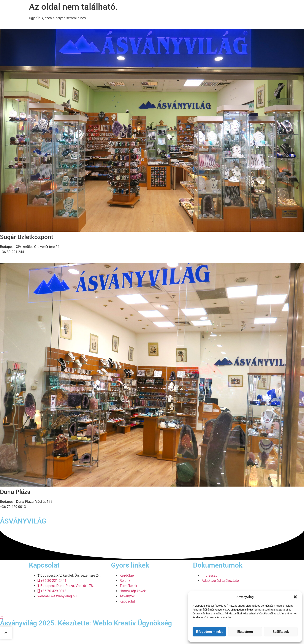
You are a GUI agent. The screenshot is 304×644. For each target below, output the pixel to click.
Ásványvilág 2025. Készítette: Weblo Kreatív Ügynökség (86, 623)
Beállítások (281, 632)
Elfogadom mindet (209, 632)
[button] (295, 597)
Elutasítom (245, 632)
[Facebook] (152, 612)
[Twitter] (152, 617)
